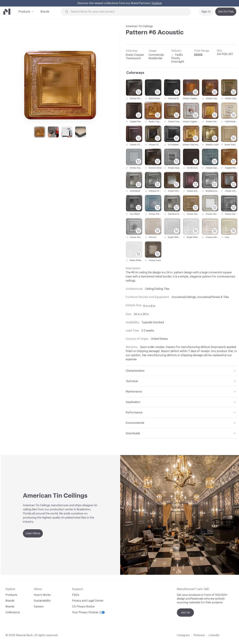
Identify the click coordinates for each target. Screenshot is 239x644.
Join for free (226, 12)
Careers (39, 607)
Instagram (183, 635)
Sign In (206, 12)
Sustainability (42, 601)
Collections (13, 612)
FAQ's (76, 595)
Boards (10, 607)
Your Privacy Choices (88, 612)
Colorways (135, 73)
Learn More (33, 533)
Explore (157, 3)
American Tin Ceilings (139, 26)
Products (24, 11)
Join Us (185, 613)
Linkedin (214, 635)
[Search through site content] (128, 12)
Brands (45, 12)
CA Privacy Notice (83, 607)
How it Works (42, 595)
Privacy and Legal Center (88, 601)
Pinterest (199, 635)
